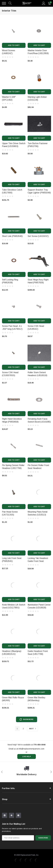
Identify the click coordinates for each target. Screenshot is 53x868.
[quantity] (49, 3)
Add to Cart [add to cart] (14, 45)
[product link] (14, 31)
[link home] (27, 3)
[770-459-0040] (39, 745)
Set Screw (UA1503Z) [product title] (38, 236)
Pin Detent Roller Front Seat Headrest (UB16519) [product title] (38, 468)
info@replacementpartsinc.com (31, 749)
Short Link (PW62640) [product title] (12, 236)
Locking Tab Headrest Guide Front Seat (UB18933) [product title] (38, 561)
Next (33, 729)
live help (27, 757)
